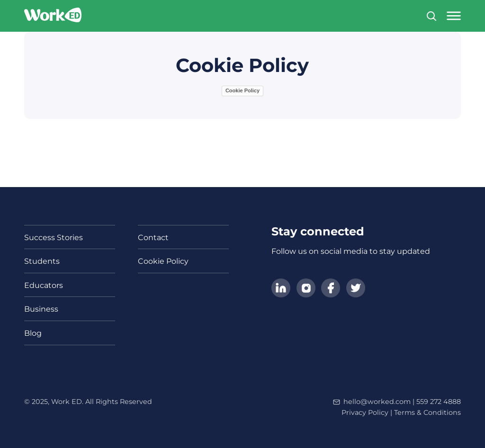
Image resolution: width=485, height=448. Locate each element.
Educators (44, 285)
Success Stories (54, 237)
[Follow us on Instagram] (306, 289)
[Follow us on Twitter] (356, 289)
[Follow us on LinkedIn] (281, 289)
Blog (33, 333)
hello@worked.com (377, 402)
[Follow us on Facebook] (331, 289)
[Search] (431, 16)
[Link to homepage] (53, 16)
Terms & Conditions (427, 412)
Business (41, 309)
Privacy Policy (365, 412)
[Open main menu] (454, 16)
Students (42, 261)
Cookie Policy (242, 90)
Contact (153, 237)
